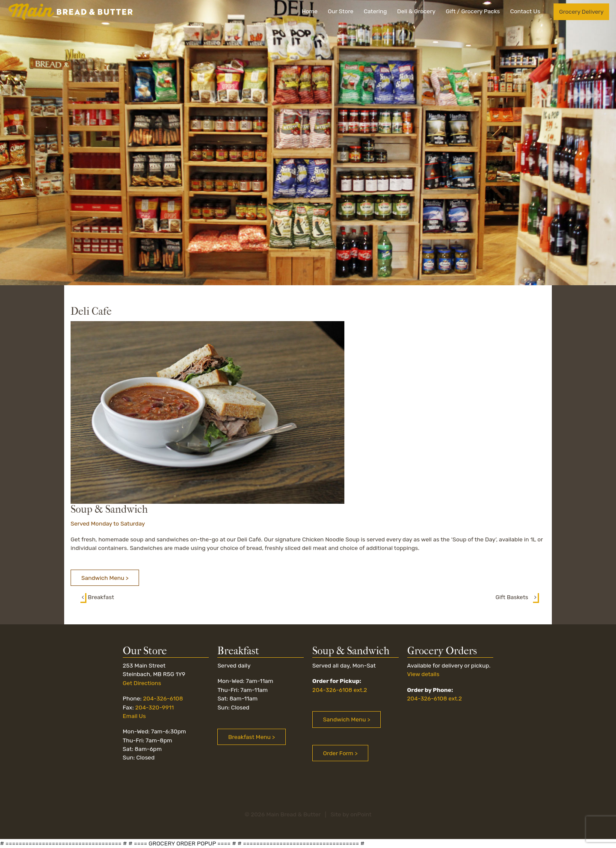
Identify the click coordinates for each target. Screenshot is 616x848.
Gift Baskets (517, 597)
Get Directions (142, 683)
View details (423, 674)
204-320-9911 (154, 707)
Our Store (341, 11)
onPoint (361, 814)
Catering (375, 11)
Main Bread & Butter (293, 814)
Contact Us (525, 11)
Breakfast (97, 597)
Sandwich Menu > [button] (105, 578)
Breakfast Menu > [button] (251, 737)
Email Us (134, 716)
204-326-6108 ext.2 (340, 690)
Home (309, 11)
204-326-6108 (163, 698)
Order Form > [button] (340, 753)
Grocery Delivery (581, 12)
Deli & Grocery (416, 11)
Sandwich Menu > (346, 719)
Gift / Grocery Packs (473, 11)
